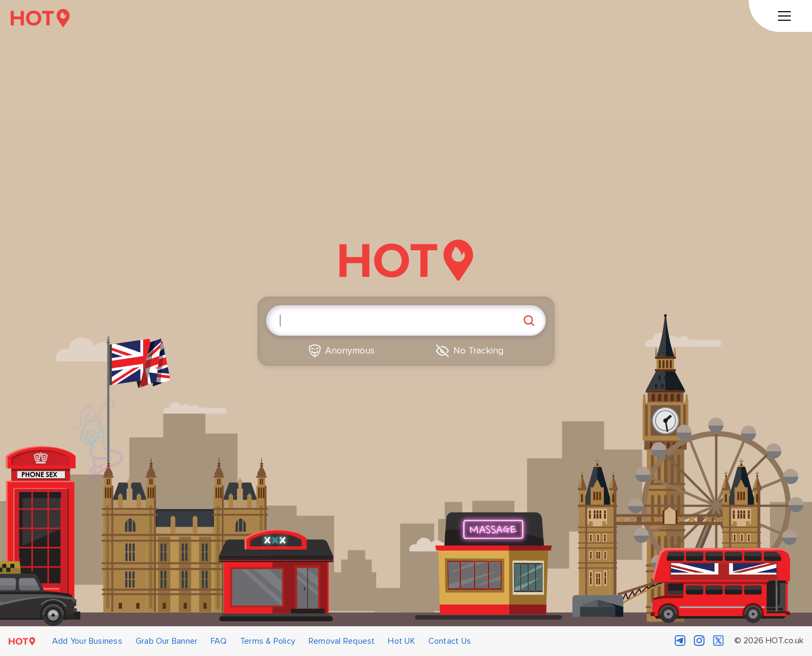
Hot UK (401, 641)
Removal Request (342, 641)
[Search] (529, 321)
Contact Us (450, 641)
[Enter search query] (406, 321)
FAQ (219, 641)
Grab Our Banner (167, 641)
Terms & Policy (268, 641)
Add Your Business (87, 641)
